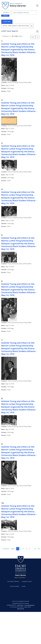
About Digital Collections (13, 581)
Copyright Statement (29, 605)
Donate (24, 586)
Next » (21, 36)
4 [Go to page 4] (26, 549)
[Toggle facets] (37, 31)
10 (38, 37)
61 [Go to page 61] (35, 549)
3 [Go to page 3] (23, 549)
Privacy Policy (20, 605)
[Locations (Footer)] (21, 578)
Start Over (7, 22)
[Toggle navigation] (37, 6)
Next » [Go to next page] (13, 549)
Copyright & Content (27, 581)
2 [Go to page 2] (21, 549)
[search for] (24, 13)
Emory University (16, 4)
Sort (33, 37)
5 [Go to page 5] (29, 549)
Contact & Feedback (14, 586)
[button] (6, 13)
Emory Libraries (18, 6)
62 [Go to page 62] (39, 549)
